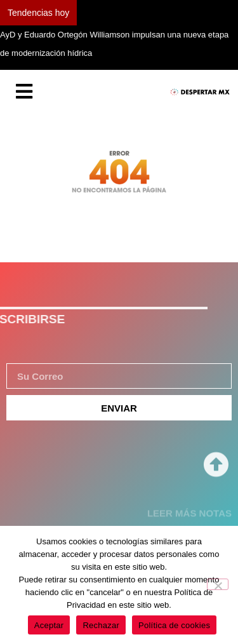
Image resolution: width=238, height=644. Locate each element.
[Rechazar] (218, 584)
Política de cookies (174, 625)
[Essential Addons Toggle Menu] (24, 92)
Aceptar (49, 625)
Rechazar (101, 625)
